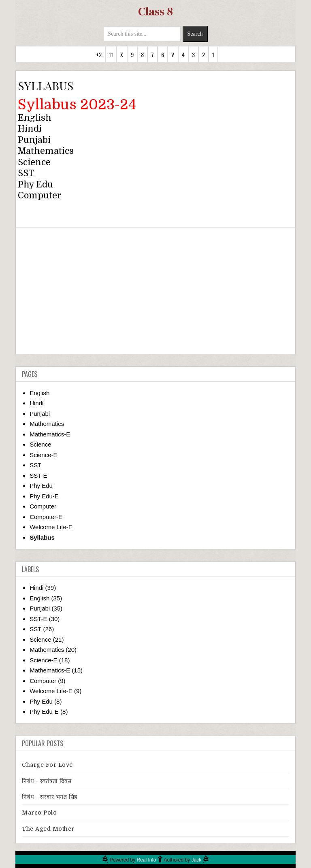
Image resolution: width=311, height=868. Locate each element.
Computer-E (46, 517)
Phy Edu (41, 486)
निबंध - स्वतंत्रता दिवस (47, 781)
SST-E (38, 475)
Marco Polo (39, 813)
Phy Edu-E (44, 496)
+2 (99, 54)
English (35, 118)
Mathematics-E (50, 434)
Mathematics (46, 151)
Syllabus (42, 537)
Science (34, 162)
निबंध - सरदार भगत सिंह (50, 797)
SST (35, 465)
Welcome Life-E (51, 527)
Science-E (43, 455)
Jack (197, 860)
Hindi (30, 129)
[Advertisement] (156, 291)
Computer (40, 196)
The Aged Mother (48, 829)
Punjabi (34, 140)
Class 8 (155, 12)
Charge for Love (47, 765)
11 (111, 54)
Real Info (146, 860)
